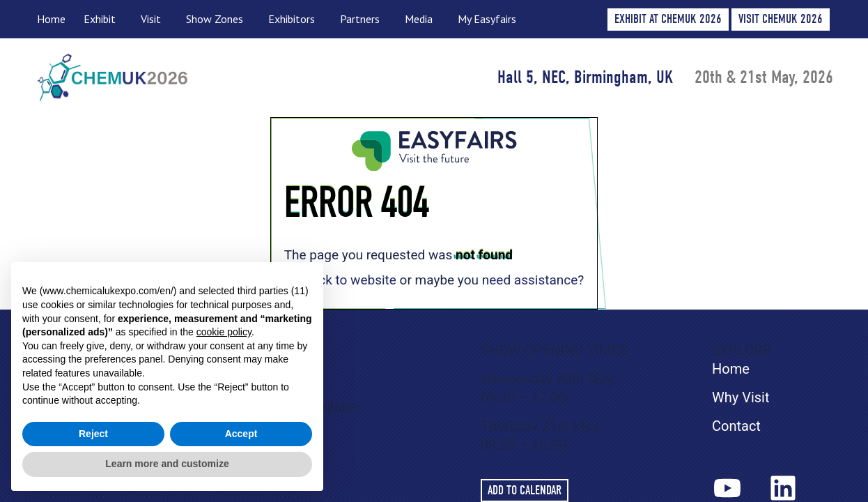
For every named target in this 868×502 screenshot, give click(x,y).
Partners (363, 19)
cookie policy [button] (224, 332)
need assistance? (533, 280)
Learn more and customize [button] (167, 464)
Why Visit (741, 397)
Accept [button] (241, 434)
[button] (781, 20)
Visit (154, 19)
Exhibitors (295, 19)
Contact (736, 426)
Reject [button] (93, 434)
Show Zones (218, 19)
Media (422, 19)
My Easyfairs (487, 19)
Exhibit (103, 19)
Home (51, 19)
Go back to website (340, 280)
